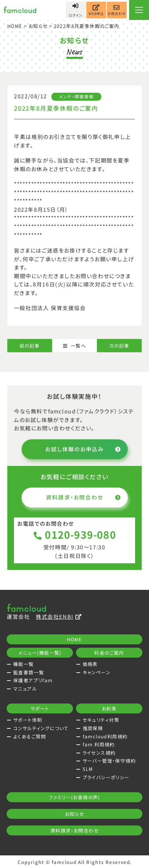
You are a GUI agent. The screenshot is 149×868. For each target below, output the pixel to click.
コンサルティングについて (41, 728)
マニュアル (25, 689)
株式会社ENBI (59, 616)
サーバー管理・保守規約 (109, 761)
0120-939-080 (74, 535)
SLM (88, 769)
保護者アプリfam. (34, 680)
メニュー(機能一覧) (40, 653)
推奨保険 (93, 728)
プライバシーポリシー (106, 777)
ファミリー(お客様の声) (74, 797)
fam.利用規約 (99, 744)
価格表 (90, 664)
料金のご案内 (109, 653)
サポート (40, 708)
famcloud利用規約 (105, 736)
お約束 (109, 708)
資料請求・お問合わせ (83, 497)
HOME (15, 26)
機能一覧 (24, 664)
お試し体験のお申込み (83, 449)
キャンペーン (96, 672)
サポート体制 (28, 720)
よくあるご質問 (30, 736)
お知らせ (38, 26)
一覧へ (75, 346)
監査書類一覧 (29, 672)
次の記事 (119, 346)
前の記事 (30, 346)
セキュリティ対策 (101, 720)
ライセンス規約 (99, 753)
